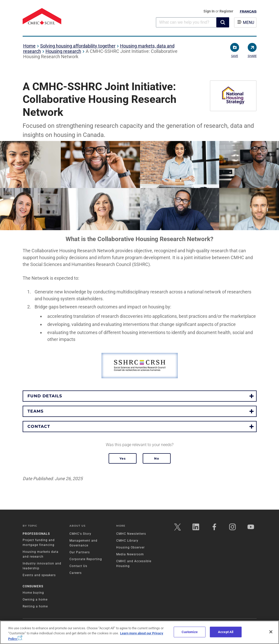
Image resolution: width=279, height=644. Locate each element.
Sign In (209, 11)
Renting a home (35, 606)
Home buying (33, 593)
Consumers (33, 586)
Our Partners (80, 553)
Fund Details (45, 396)
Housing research (63, 51)
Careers (76, 573)
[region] (139, 632)
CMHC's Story (80, 534)
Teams (35, 411)
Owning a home (35, 600)
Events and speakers (39, 575)
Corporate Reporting (86, 559)
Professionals (36, 534)
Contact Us (78, 566)
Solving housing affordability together (78, 46)
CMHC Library (127, 541)
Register (226, 11)
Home (29, 46)
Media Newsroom (130, 555)
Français (248, 11)
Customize (190, 632)
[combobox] (186, 22)
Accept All (226, 632)
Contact (39, 426)
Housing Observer (130, 548)
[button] (223, 22)
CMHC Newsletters (131, 534)
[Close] (271, 632)
